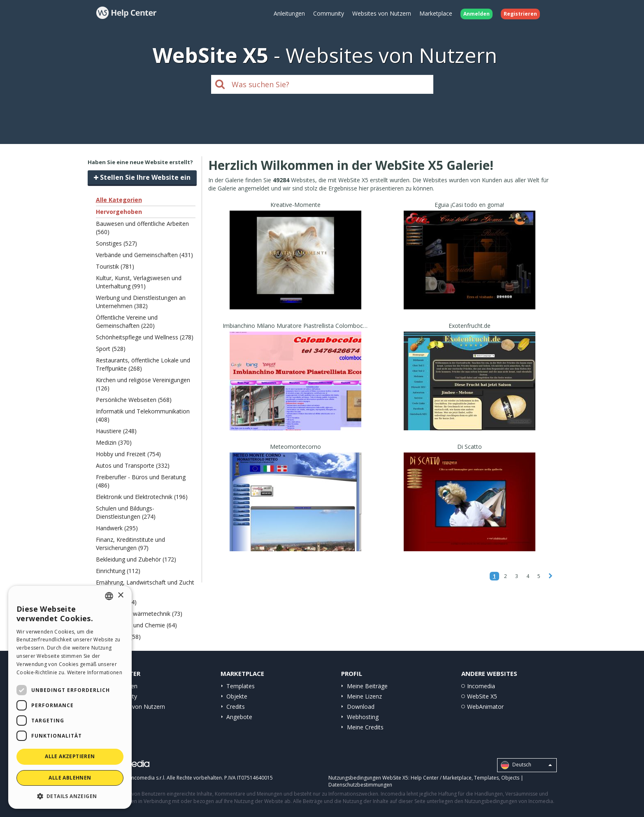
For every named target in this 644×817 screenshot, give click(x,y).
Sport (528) (111, 349)
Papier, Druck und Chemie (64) (136, 625)
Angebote (239, 717)
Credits (236, 707)
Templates (241, 686)
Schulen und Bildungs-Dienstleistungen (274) (126, 512)
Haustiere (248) (116, 431)
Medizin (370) (114, 442)
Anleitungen (289, 13)
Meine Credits (365, 727)
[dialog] (70, 697)
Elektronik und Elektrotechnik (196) (142, 497)
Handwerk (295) (117, 528)
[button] (70, 796)
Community (329, 13)
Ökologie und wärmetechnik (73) (139, 614)
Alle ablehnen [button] (70, 778)
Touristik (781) (115, 266)
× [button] (120, 595)
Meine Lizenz (364, 696)
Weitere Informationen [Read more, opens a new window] (95, 672)
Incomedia (481, 686)
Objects (510, 778)
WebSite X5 (482, 696)
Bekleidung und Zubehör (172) (136, 559)
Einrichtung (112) (118, 571)
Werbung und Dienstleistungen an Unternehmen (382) (141, 302)
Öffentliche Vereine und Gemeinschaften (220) (127, 321)
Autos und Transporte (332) (133, 465)
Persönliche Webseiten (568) (134, 400)
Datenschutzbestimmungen (360, 785)
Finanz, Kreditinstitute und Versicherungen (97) (130, 544)
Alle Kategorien (119, 200)
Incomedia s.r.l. (148, 778)
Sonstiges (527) (116, 243)
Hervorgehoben (119, 212)
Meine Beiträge (367, 686)
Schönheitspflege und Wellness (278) (145, 337)
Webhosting (363, 717)
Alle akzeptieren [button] (70, 756)
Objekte (237, 696)
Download (361, 707)
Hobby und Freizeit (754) (128, 454)
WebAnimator (485, 707)
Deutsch (526, 765)
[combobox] (109, 596)
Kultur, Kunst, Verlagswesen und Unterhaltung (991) (139, 282)
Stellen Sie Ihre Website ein (142, 177)
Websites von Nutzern (382, 13)
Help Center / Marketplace (441, 778)
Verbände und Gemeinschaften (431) (144, 255)
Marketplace (436, 13)
